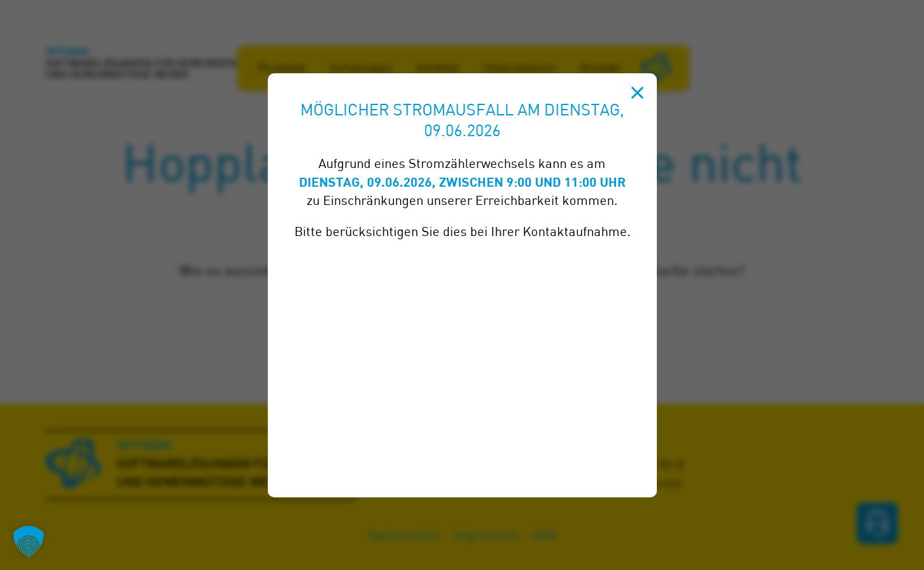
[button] (29, 541)
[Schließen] (637, 93)
